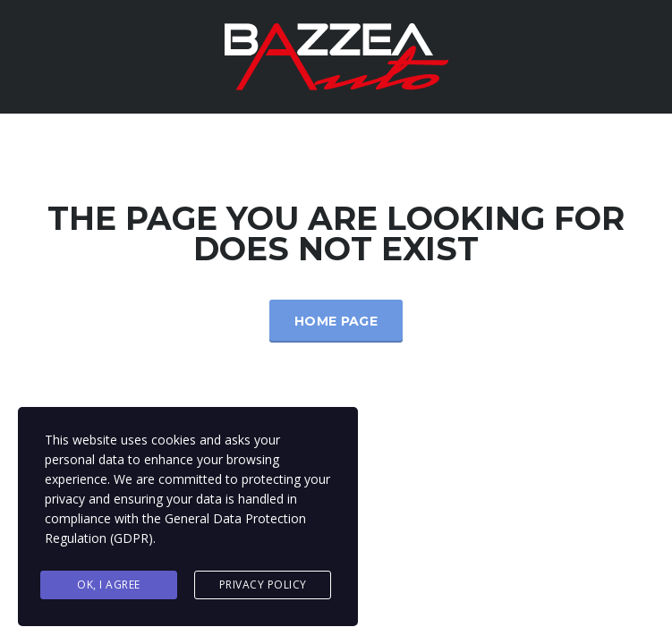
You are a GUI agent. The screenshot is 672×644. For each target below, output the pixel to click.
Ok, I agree (109, 585)
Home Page (336, 321)
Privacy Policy (263, 585)
